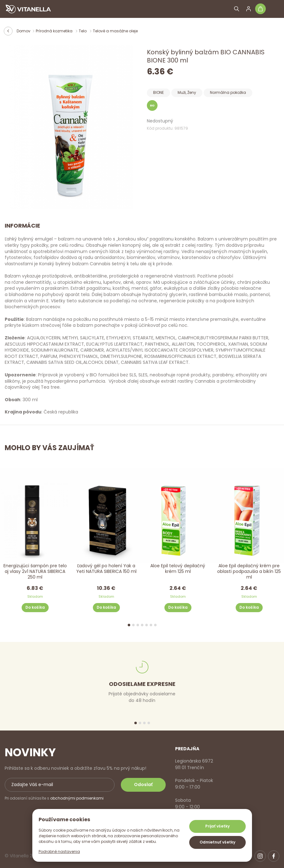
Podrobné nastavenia (59, 852)
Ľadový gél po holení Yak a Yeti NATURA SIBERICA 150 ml (106, 569)
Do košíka (35, 607)
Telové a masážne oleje (115, 31)
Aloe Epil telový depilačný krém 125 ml (178, 569)
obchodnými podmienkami (77, 798)
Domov (24, 31)
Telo (83, 31)
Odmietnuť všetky (217, 842)
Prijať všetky (217, 826)
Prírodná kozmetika (55, 31)
